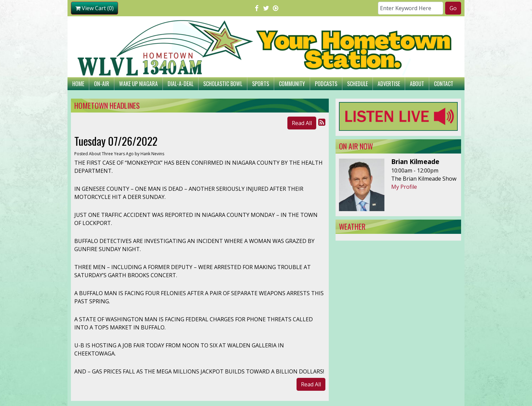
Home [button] (78, 84)
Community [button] (292, 84)
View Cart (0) (94, 8)
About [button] (417, 84)
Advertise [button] (389, 84)
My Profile (404, 187)
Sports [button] (261, 84)
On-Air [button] (102, 84)
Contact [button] (444, 84)
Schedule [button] (357, 84)
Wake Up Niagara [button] (138, 84)
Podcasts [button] (326, 84)
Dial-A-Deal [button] (180, 84)
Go (453, 8)
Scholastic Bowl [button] (223, 84)
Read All (302, 123)
